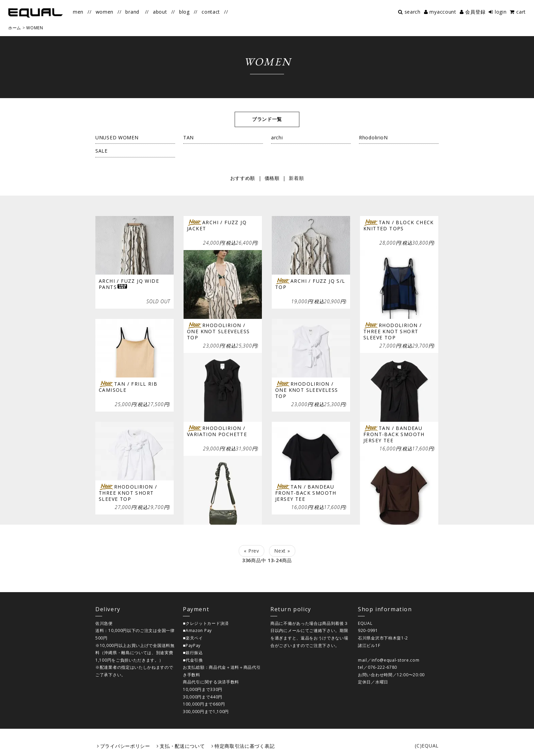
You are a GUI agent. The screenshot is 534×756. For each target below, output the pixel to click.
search (413, 12)
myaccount (443, 12)
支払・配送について (182, 746)
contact (211, 12)
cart (521, 12)
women (105, 12)
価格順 (272, 178)
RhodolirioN (373, 137)
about (160, 12)
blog (184, 12)
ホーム (15, 28)
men (78, 12)
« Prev (251, 551)
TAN (189, 137)
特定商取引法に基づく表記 (245, 746)
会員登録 (475, 12)
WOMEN (35, 28)
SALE (101, 151)
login (501, 12)
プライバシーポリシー (125, 746)
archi (277, 137)
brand (132, 12)
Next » (282, 551)
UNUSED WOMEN (117, 137)
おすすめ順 (243, 178)
